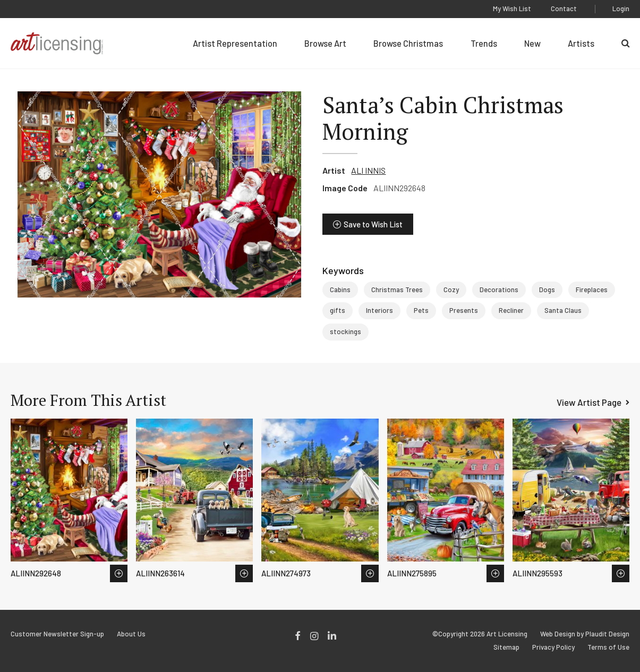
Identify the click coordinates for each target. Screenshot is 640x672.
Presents (464, 310)
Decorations (499, 290)
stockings (345, 331)
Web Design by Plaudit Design (585, 634)
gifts (338, 310)
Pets (421, 310)
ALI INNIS (368, 170)
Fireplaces (592, 290)
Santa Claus (563, 310)
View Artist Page (589, 402)
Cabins (340, 290)
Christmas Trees (397, 290)
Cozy (451, 290)
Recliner (511, 310)
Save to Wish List (373, 224)
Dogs (547, 290)
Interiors (379, 310)
